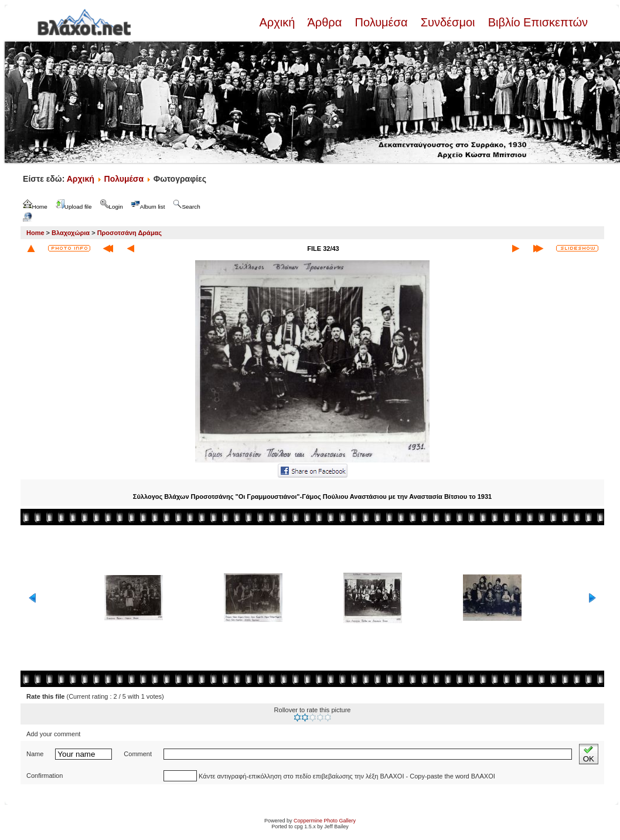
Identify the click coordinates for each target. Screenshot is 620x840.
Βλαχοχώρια (71, 233)
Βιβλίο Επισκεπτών (536, 22)
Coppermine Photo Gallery (325, 821)
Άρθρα (325, 22)
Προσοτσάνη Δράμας (130, 233)
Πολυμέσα (381, 22)
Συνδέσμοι (448, 22)
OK (589, 754)
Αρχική (278, 22)
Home (35, 233)
